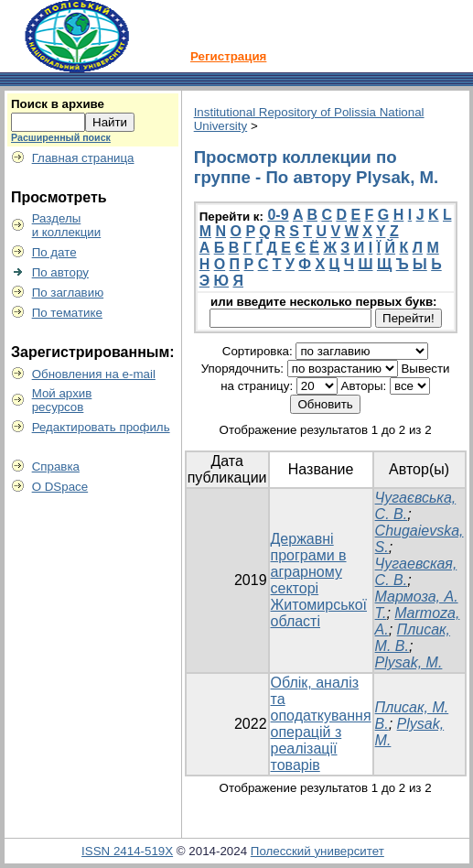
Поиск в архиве (58, 104)
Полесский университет (317, 851)
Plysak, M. (409, 662)
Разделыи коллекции (67, 225)
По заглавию (68, 293)
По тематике (67, 313)
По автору (60, 272)
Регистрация (228, 56)
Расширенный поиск (61, 137)
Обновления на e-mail (94, 374)
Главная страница (83, 158)
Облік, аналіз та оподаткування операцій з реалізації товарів (321, 724)
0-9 (278, 215)
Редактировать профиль (101, 427)
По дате (54, 252)
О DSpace (60, 487)
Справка (56, 467)
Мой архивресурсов (62, 400)
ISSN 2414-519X (127, 851)
